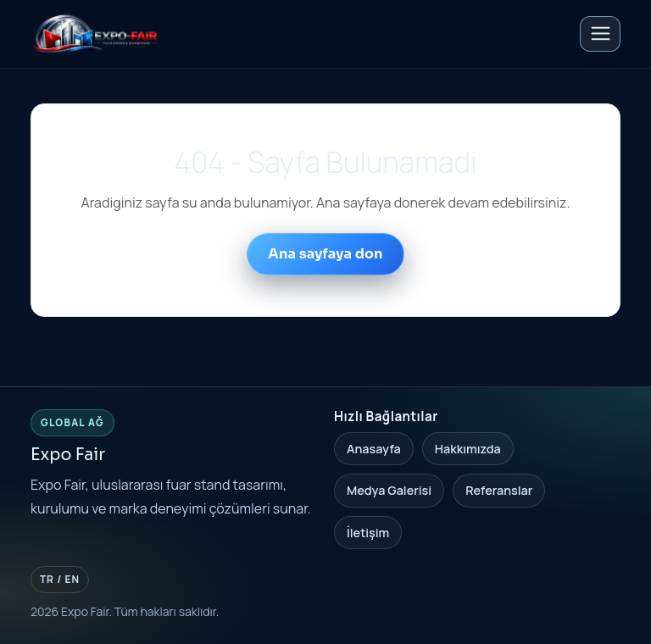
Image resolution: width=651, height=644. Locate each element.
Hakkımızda (468, 449)
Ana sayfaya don (325, 254)
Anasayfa (374, 449)
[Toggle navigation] (600, 34)
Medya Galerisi (389, 490)
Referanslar (499, 490)
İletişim (368, 533)
